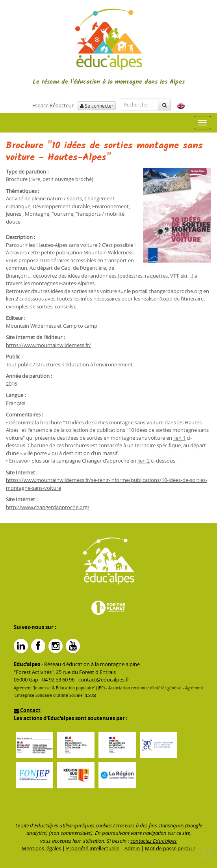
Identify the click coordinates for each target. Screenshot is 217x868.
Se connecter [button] (97, 106)
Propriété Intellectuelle (93, 848)
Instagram (56, 646)
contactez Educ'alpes (154, 841)
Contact (27, 710)
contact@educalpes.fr (104, 679)
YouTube (73, 646)
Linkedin (21, 646)
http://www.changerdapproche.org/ (48, 507)
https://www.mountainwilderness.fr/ (48, 345)
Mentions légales (41, 848)
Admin (132, 848)
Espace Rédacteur (53, 105)
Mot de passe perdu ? (170, 848)
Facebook (38, 646)
